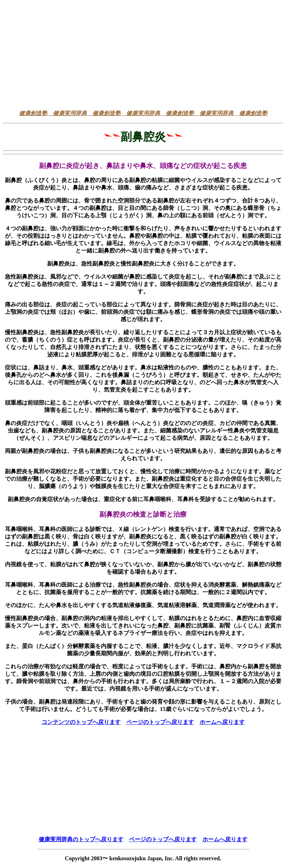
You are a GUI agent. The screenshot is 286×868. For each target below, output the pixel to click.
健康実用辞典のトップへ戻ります (81, 839)
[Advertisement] (143, 55)
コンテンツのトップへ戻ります (81, 722)
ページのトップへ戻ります (160, 722)
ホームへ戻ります (222, 722)
